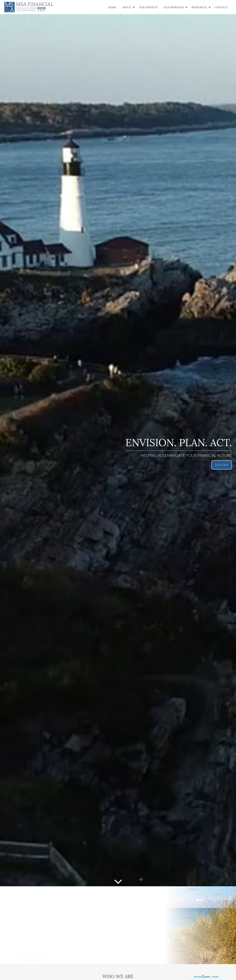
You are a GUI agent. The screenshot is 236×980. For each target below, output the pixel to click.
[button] (112, 7)
